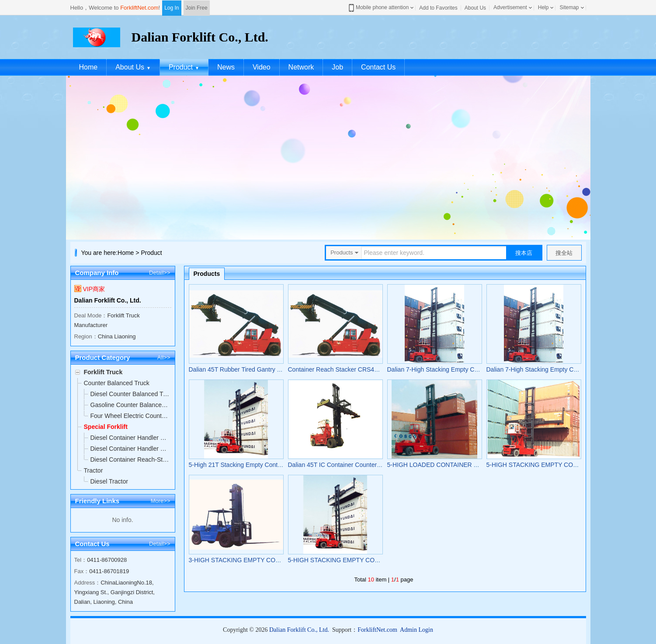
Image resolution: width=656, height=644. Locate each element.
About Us (475, 8)
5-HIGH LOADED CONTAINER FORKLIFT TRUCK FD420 (467, 465)
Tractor (94, 470)
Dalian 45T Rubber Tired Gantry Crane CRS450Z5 (257, 369)
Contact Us (378, 67)
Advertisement (510, 7)
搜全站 (564, 253)
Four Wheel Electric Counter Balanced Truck (130, 416)
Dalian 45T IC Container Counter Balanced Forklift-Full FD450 (372, 465)
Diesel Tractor (109, 481)
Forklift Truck (103, 372)
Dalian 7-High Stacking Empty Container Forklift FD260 (462, 369)
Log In (172, 8)
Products (207, 274)
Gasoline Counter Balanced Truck (130, 405)
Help (543, 7)
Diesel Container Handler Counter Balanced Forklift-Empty (130, 449)
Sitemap (569, 7)
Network (301, 67)
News (226, 67)
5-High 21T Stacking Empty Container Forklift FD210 (260, 465)
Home (89, 67)
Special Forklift (106, 427)
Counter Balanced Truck (117, 383)
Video (262, 67)
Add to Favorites (438, 8)
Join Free (197, 8)
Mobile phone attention (378, 8)
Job (337, 67)
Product (184, 67)
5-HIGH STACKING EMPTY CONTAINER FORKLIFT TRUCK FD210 (382, 560)
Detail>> (160, 273)
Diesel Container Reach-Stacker (130, 460)
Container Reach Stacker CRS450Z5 (338, 369)
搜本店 (524, 253)
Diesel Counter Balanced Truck (130, 394)
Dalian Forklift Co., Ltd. (108, 300)
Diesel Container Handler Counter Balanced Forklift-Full (130, 438)
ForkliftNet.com (139, 8)
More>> (161, 501)
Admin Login (417, 630)
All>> (164, 357)
